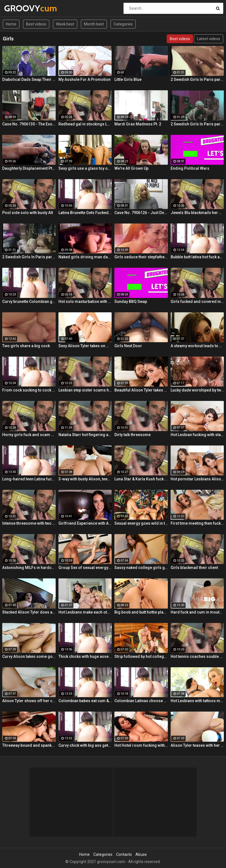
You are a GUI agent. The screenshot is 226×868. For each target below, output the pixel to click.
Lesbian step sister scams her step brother (85, 390)
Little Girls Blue (128, 79)
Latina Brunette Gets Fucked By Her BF (85, 213)
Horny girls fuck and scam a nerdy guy (29, 435)
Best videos (36, 24)
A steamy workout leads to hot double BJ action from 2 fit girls (197, 346)
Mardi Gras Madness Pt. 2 (138, 124)
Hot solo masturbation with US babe (85, 302)
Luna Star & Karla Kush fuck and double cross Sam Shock (141, 479)
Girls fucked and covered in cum (197, 302)
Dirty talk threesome (133, 435)
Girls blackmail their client (194, 568)
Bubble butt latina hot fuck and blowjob (197, 257)
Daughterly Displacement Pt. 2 (29, 168)
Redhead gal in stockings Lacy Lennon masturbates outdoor (85, 124)
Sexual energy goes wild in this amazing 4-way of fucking (141, 523)
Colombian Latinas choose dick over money (141, 701)
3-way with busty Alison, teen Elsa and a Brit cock (85, 479)
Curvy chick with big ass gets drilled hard (85, 745)
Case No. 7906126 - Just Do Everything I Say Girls (141, 213)
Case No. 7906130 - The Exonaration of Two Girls (29, 124)
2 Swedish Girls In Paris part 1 (197, 124)
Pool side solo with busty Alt (28, 213)
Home (11, 24)
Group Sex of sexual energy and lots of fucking (85, 568)
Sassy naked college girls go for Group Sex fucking (141, 568)
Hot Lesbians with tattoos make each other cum (197, 701)
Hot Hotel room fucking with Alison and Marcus (141, 745)
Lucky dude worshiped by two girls (197, 390)
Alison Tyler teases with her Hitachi (197, 745)
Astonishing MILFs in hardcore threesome (29, 568)
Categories (123, 24)
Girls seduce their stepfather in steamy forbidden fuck (141, 257)
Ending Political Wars (190, 168)
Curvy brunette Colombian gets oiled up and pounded (29, 302)
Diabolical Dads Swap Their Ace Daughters (29, 79)
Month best (94, 24)
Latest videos (209, 39)
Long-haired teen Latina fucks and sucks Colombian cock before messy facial (29, 479)
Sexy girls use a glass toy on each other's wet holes (85, 168)
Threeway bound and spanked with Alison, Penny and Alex (29, 745)
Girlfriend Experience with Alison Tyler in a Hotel (85, 523)
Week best (65, 24)
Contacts (124, 854)
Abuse (141, 854)
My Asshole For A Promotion (84, 79)
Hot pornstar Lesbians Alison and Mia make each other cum (197, 479)
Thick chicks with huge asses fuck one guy (85, 656)
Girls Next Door (128, 346)
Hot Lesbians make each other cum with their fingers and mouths (85, 612)
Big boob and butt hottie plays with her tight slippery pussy (141, 612)
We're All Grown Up (131, 168)
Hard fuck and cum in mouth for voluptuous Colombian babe (197, 612)
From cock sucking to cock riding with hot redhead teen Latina (29, 390)
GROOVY (19, 8)
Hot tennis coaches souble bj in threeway (197, 656)
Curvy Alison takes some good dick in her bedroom (29, 656)
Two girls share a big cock (26, 346)
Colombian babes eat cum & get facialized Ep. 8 (85, 701)
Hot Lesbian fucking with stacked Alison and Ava (197, 435)
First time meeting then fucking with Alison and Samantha (197, 523)
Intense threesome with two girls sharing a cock (29, 523)
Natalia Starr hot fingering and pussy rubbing (85, 435)
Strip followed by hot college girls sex (141, 656)
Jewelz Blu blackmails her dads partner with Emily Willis (197, 213)
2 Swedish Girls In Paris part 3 (29, 257)
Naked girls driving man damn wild (85, 257)
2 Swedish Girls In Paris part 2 (197, 79)
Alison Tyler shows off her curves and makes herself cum (29, 701)
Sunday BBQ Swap (131, 302)
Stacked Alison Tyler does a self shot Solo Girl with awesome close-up (29, 612)
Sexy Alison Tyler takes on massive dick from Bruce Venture (85, 346)
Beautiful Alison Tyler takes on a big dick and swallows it (141, 390)
